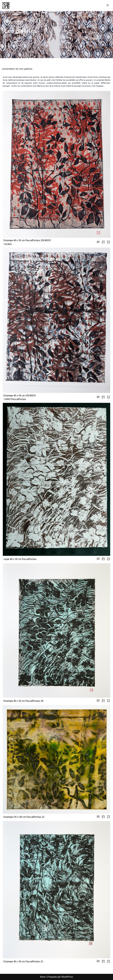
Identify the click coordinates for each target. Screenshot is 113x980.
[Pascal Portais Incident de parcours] (7, 6)
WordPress (67, 977)
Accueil (8, 21)
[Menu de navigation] (107, 6)
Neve (43, 977)
